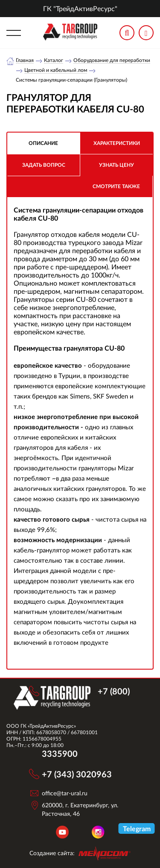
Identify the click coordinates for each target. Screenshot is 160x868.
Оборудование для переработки (112, 60)
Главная (25, 60)
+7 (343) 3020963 (77, 774)
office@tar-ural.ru (65, 793)
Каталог (54, 60)
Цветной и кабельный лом (56, 70)
